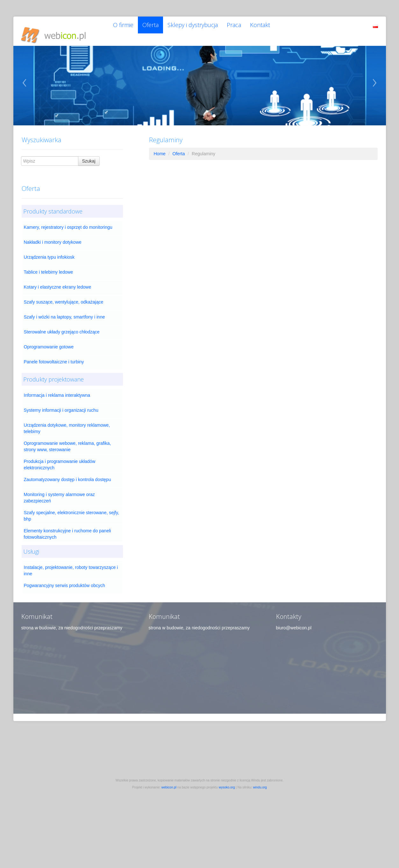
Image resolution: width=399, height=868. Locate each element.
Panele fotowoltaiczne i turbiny (54, 357)
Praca (242, 29)
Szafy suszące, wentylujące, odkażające (64, 297)
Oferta (154, 29)
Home (160, 149)
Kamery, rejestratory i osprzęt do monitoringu (68, 222)
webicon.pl (169, 782)
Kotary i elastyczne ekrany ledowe (58, 282)
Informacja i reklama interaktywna (57, 390)
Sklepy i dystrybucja (198, 29)
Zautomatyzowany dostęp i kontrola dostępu (68, 474)
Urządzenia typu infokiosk (49, 252)
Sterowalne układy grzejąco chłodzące (62, 327)
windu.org (260, 782)
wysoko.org (227, 782)
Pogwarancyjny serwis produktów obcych (64, 580)
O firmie (125, 29)
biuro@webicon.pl (294, 623)
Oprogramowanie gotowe (49, 342)
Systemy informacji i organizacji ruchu (61, 405)
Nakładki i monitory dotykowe (53, 237)
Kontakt (270, 29)
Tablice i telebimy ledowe (49, 267)
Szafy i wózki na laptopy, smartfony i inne (64, 312)
